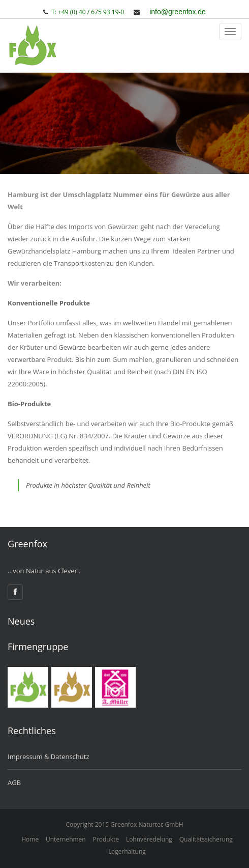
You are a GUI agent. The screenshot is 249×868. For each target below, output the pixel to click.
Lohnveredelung (149, 839)
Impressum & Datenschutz (49, 757)
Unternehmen (66, 839)
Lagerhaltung (127, 851)
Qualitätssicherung (206, 839)
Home (30, 839)
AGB (14, 782)
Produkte (106, 839)
